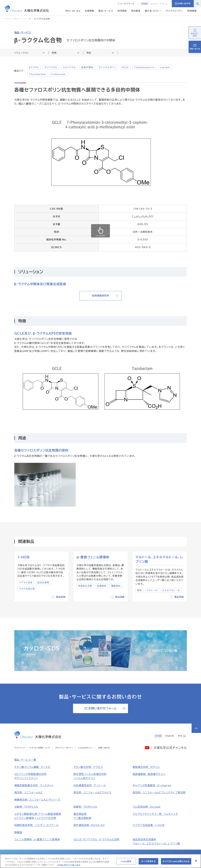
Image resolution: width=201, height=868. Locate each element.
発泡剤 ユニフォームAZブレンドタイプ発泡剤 (159, 792)
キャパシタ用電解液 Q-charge (152, 785)
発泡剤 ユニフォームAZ (28, 792)
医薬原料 (102, 586)
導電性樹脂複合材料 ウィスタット (34, 785)
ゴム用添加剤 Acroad (147, 807)
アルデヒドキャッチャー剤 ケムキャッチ (155, 814)
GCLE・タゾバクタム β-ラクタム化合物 (96, 839)
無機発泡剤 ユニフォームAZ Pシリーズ (37, 800)
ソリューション (29, 53)
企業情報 (89, 11)
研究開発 (122, 11)
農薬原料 (116, 586)
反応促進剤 (43, 582)
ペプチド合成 (26, 582)
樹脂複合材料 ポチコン (147, 767)
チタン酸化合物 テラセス (88, 767)
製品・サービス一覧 (25, 760)
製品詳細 (58, 597)
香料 (139, 590)
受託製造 (136, 11)
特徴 (65, 53)
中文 (164, 4)
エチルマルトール (171, 590)
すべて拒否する (148, 863)
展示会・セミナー (153, 11)
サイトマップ (20, 748)
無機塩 (18, 832)
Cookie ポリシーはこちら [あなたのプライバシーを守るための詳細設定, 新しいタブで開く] (69, 866)
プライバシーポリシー (64, 748)
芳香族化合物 (85, 586)
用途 (100, 53)
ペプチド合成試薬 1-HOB (149, 825)
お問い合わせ (183, 4)
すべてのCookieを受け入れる (176, 863)
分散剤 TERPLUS (26, 807)
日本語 (144, 4)
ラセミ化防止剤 (27, 589)
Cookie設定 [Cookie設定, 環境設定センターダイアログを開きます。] (126, 863)
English (155, 4)
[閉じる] (196, 862)
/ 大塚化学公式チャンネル (169, 748)
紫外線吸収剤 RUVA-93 (89, 825)
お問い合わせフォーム (105, 708)
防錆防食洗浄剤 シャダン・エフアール (37, 825)
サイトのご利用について (40, 748)
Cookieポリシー (86, 748)
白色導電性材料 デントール (90, 785)
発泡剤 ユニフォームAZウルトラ (92, 792)
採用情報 (192, 11)
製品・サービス (106, 11)
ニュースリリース (126, 4)
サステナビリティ (174, 11)
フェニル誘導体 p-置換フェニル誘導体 (37, 839)
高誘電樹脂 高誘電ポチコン (149, 774)
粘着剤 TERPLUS (85, 807)
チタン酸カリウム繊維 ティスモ (32, 767)
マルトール (152, 590)
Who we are (73, 11)
